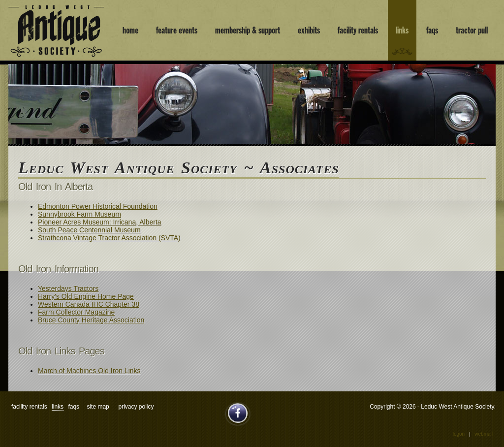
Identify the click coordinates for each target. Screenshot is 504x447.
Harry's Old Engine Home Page (86, 296)
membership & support (248, 30)
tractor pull (472, 30)
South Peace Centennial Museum (89, 230)
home (130, 30)
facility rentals (358, 30)
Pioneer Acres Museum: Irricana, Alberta (100, 222)
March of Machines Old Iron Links (89, 371)
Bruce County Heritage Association (91, 320)
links (402, 30)
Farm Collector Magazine (76, 312)
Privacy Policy (136, 407)
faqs (432, 30)
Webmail (484, 434)
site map (98, 407)
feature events (177, 30)
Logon (459, 434)
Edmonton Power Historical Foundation (98, 206)
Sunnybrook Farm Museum (79, 214)
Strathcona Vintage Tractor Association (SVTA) (109, 238)
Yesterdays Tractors (68, 288)
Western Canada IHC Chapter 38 (89, 304)
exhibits (309, 30)
